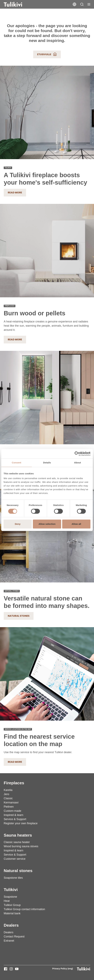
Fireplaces (14, 783)
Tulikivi (11, 890)
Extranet (9, 941)
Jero (6, 794)
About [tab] (78, 463)
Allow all (76, 524)
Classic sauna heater (17, 842)
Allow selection (47, 524)
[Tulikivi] (17, 4)
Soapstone (10, 897)
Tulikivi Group (12, 905)
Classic (8, 798)
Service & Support (15, 819)
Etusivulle (47, 54)
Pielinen (9, 807)
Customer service (15, 859)
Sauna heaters (18, 835)
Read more (15, 193)
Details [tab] (47, 463)
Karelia (8, 790)
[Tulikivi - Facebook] (6, 969)
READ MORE (15, 339)
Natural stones (19, 616)
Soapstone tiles (13, 878)
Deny (18, 524)
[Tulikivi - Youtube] (17, 969)
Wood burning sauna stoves (21, 846)
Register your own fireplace (21, 823)
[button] (82, 4)
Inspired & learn (13, 815)
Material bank (12, 913)
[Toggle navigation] (89, 4)
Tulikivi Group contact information (24, 909)
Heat (7, 901)
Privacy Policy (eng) (63, 969)
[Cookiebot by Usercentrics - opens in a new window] (77, 454)
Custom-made (12, 811)
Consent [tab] (17, 463)
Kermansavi (11, 803)
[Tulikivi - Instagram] (11, 969)
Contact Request (14, 937)
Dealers (11, 925)
